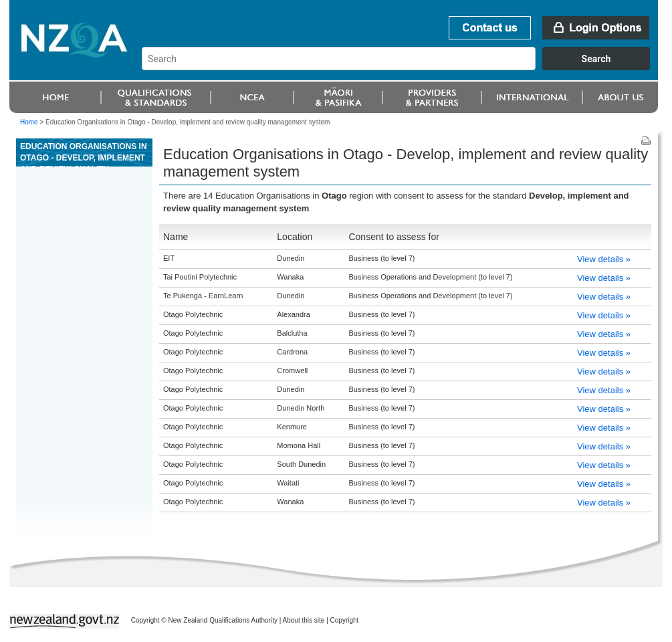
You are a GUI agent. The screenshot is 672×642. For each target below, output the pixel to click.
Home (29, 122)
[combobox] (402, 67)
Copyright (345, 620)
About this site (304, 620)
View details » (604, 259)
